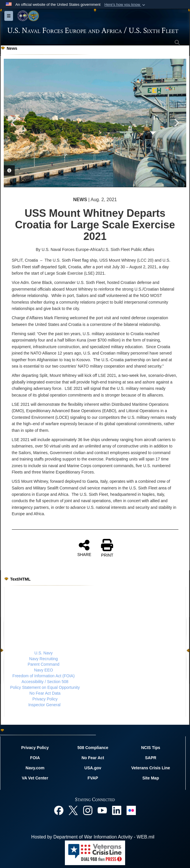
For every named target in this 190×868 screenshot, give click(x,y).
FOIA (35, 758)
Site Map (151, 778)
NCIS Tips (151, 748)
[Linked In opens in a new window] (117, 810)
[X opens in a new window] (73, 810)
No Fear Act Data (45, 693)
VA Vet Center (35, 778)
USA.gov (93, 768)
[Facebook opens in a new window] (59, 810)
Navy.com (35, 768)
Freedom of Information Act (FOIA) (44, 676)
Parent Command (43, 665)
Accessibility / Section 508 (45, 682)
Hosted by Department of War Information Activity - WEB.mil (93, 837)
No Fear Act (93, 758)
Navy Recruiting (44, 659)
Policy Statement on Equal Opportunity (45, 687)
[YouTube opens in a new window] (102, 810)
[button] (125, 5)
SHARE (84, 548)
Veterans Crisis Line (151, 768)
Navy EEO (44, 670)
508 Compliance (93, 748)
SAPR (151, 758)
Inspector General (44, 705)
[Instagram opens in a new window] (88, 810)
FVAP (93, 778)
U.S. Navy (44, 653)
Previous (14, 123)
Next (176, 123)
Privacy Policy (45, 699)
